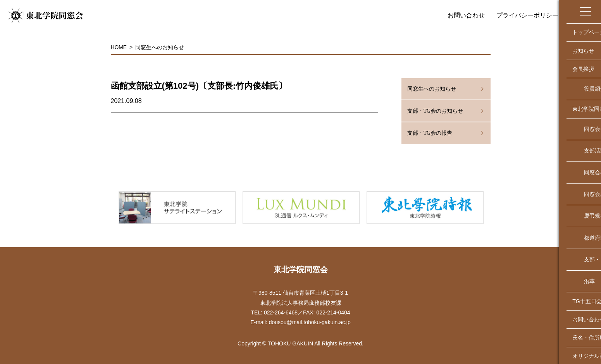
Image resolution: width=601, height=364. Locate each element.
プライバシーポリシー (527, 15)
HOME (119, 47)
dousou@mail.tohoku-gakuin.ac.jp (310, 322)
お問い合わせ (466, 15)
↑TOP (591, 250)
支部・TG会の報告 (430, 133)
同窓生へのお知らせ (160, 47)
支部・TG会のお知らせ (435, 111)
